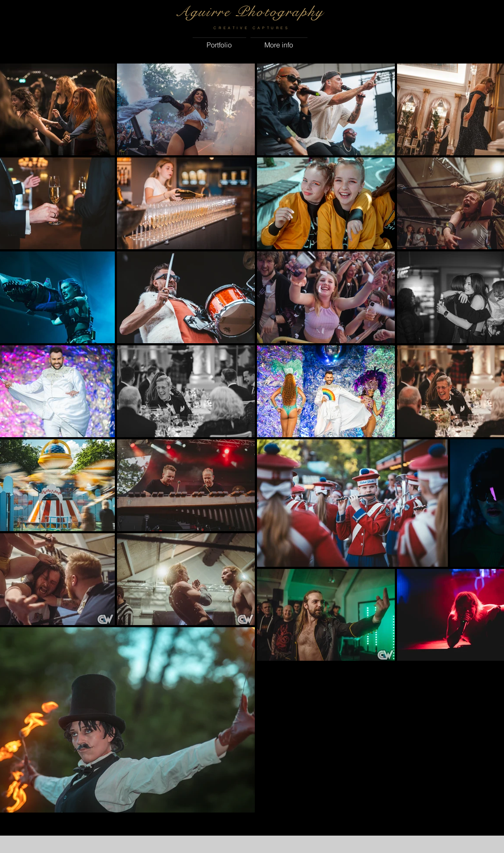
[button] (219, 41)
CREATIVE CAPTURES (252, 28)
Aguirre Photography (250, 12)
